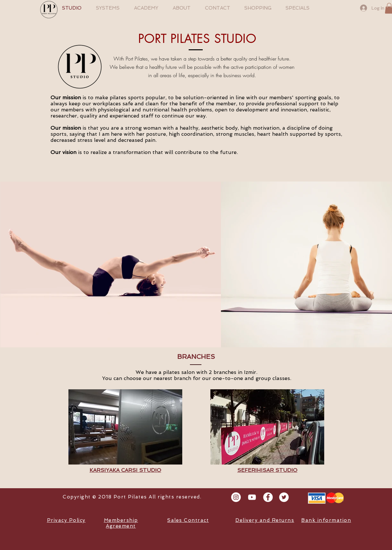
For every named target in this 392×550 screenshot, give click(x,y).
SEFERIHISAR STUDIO (267, 470)
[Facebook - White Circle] (268, 497)
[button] (125, 427)
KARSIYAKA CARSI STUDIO (125, 470)
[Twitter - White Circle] (284, 497)
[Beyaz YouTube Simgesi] (252, 497)
